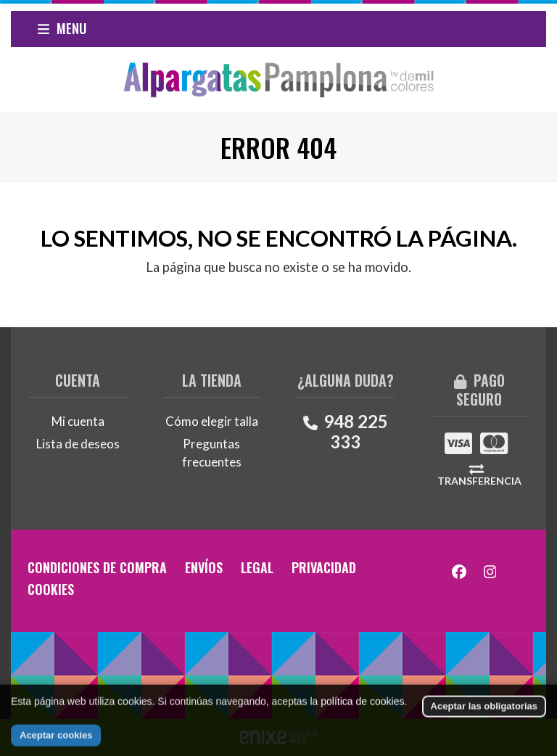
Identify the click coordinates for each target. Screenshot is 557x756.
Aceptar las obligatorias (484, 722)
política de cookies (362, 717)
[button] (62, 29)
